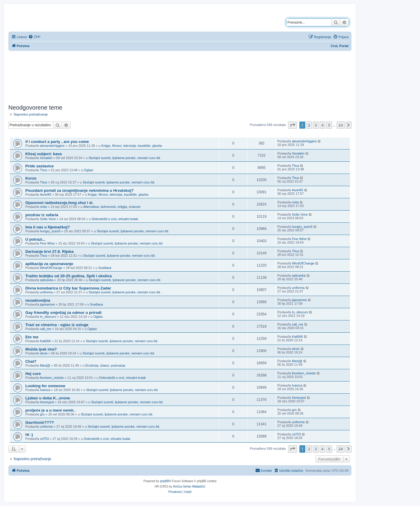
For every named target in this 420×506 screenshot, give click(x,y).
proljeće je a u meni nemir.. (50, 410)
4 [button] (322, 125)
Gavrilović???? (40, 422)
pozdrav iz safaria (42, 215)
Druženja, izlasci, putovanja (105, 365)
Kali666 (45, 341)
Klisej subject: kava (43, 154)
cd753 (44, 439)
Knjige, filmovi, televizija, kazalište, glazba (132, 146)
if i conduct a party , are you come (57, 142)
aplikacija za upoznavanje (49, 264)
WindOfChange (51, 268)
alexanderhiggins (52, 146)
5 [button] (329, 125)
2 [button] (309, 125)
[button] (293, 125)
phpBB (164, 481)
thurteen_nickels (52, 378)
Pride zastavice (39, 166)
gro (42, 414)
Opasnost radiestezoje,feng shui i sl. (59, 203)
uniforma (46, 292)
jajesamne (47, 304)
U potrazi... (35, 239)
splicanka (47, 280)
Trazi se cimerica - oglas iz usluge (57, 325)
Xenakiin (46, 158)
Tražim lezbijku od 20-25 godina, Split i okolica (69, 276)
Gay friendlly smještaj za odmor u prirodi (63, 313)
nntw (43, 207)
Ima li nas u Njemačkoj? (48, 227)
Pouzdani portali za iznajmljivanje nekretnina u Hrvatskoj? (79, 190)
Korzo (31, 178)
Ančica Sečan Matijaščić (189, 486)
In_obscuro (48, 317)
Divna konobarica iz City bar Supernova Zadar (68, 288)
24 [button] (341, 125)
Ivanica (45, 390)
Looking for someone (45, 386)
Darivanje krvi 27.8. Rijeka (49, 252)
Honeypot (47, 402)
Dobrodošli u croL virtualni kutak (115, 219)
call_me (46, 329)
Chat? (31, 361)
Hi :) (29, 435)
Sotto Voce (48, 219)
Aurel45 (46, 194)
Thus (43, 170)
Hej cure (33, 374)
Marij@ (45, 365)
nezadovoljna (38, 300)
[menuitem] (34, 37)
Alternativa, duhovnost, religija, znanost (112, 207)
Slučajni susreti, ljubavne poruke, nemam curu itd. (125, 158)
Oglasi (88, 170)
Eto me (32, 337)
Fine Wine (47, 243)
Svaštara (105, 268)
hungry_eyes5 (50, 231)
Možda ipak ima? (41, 349)
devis (44, 353)
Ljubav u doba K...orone (48, 398)
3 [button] (316, 125)
